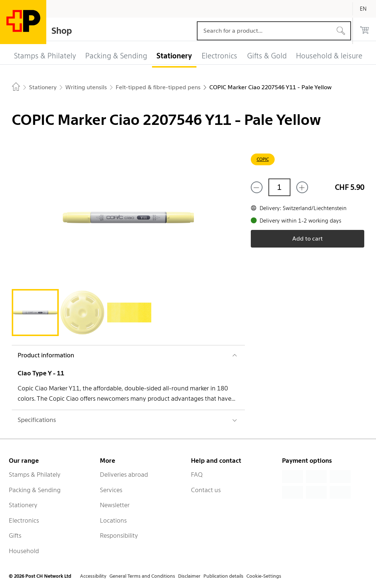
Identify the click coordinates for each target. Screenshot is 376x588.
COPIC (263, 159)
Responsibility (119, 535)
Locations (113, 520)
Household (24, 551)
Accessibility (93, 576)
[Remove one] (257, 187)
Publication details (223, 576)
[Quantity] (279, 187)
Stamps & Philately (35, 475)
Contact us (206, 490)
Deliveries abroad (124, 475)
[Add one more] (302, 187)
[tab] (35, 313)
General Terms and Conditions (142, 576)
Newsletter (115, 505)
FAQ (197, 475)
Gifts (15, 535)
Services (111, 490)
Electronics (24, 520)
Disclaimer (189, 576)
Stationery (23, 505)
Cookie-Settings (264, 576)
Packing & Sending (35, 490)
